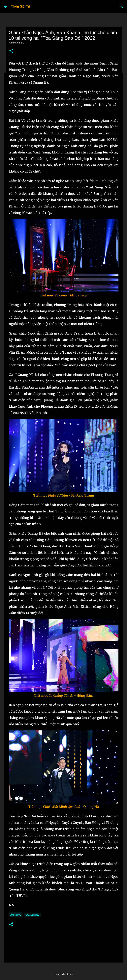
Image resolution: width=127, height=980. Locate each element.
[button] (11, 51)
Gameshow (32, 915)
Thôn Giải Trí (21, 6)
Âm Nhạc (16, 915)
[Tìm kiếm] (121, 6)
